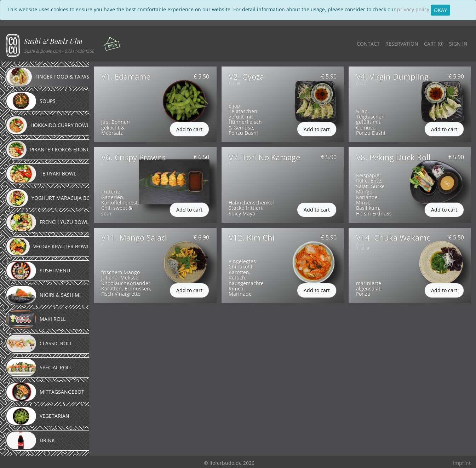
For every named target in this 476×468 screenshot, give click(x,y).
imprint (462, 463)
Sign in (458, 44)
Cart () (434, 44)
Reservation (402, 44)
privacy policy (413, 9)
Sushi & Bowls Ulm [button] (53, 41)
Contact (368, 44)
